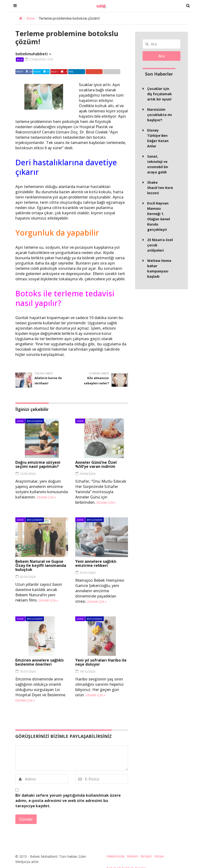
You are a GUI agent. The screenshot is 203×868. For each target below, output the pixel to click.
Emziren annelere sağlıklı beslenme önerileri (40, 662)
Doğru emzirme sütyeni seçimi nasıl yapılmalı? (38, 464)
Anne (31, 18)
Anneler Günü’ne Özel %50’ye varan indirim (96, 464)
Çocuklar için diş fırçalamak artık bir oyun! (159, 94)
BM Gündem (35, 421)
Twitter (43, 72)
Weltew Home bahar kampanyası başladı (159, 268)
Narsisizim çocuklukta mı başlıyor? (159, 115)
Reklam (133, 856)
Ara (161, 56)
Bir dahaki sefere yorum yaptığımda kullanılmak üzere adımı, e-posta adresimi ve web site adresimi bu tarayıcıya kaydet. (68, 801)
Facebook (25, 72)
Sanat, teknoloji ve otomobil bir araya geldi (158, 164)
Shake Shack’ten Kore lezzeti (160, 188)
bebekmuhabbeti (32, 54)
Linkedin (81, 72)
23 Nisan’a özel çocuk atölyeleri (160, 245)
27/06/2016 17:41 (39, 59)
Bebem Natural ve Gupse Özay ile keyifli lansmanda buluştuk (41, 565)
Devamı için (46, 497)
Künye (159, 856)
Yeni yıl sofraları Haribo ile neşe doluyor (101, 662)
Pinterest (62, 72)
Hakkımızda (115, 856)
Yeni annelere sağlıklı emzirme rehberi (96, 563)
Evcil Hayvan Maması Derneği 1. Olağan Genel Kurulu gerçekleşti (159, 216)
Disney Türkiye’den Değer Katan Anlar (158, 138)
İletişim (146, 856)
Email (118, 72)
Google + (100, 72)
